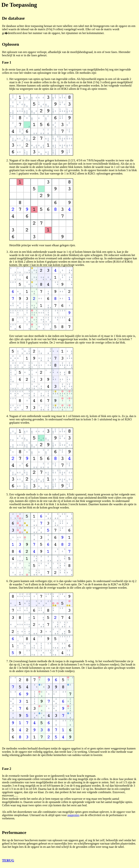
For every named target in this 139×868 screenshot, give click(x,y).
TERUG (8, 860)
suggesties (74, 815)
